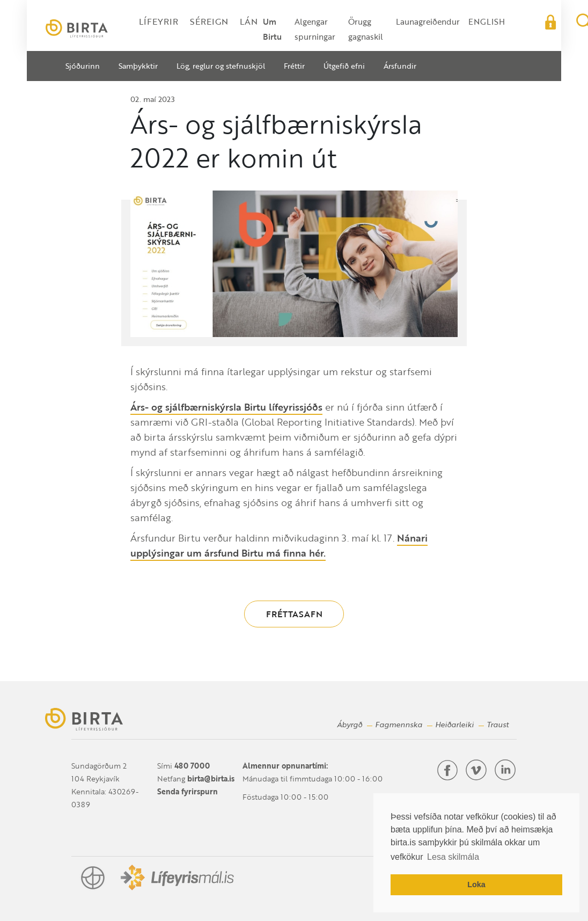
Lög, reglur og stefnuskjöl (221, 66)
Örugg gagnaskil (366, 29)
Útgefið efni (344, 66)
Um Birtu (272, 29)
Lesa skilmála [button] (453, 857)
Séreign (209, 21)
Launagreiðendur (428, 21)
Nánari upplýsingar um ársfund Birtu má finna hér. (279, 545)
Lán (249, 21)
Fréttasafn (294, 614)
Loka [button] (476, 885)
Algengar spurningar (315, 29)
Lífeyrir (159, 21)
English (487, 21)
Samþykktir (138, 66)
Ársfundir (400, 66)
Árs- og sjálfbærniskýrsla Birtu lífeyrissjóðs (226, 407)
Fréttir (294, 66)
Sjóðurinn (83, 66)
